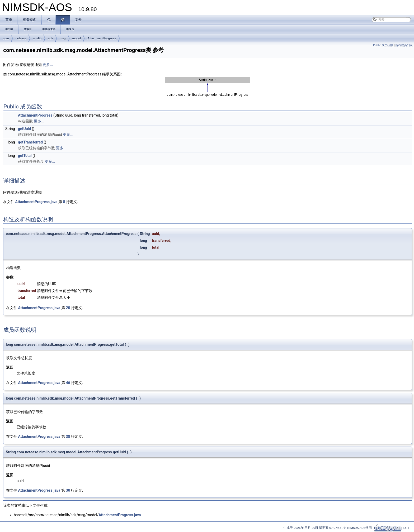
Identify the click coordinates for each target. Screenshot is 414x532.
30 (68, 490)
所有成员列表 (404, 45)
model (77, 38)
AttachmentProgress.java (36, 202)
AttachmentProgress (102, 38)
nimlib (37, 38)
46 (68, 383)
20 (68, 308)
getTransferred (30, 142)
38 (68, 437)
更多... (48, 65)
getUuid (24, 129)
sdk (51, 38)
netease (21, 38)
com (6, 38)
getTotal (25, 156)
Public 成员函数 (383, 45)
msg (63, 38)
